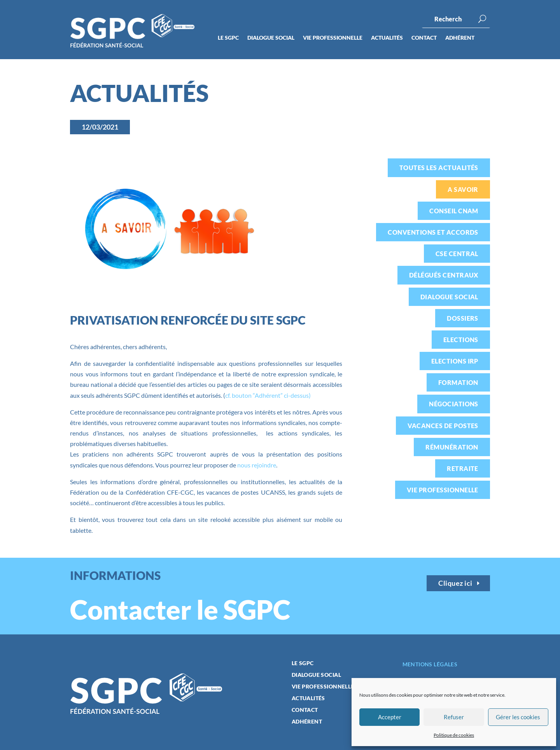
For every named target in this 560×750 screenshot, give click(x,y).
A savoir (463, 189)
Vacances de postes (443, 426)
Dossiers (463, 318)
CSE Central (457, 254)
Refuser (454, 717)
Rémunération (452, 447)
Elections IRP (455, 361)
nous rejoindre (257, 465)
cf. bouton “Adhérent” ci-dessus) (268, 395)
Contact (424, 38)
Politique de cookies (454, 735)
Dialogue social (271, 38)
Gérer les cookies (518, 717)
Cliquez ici (455, 583)
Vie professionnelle (333, 38)
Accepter (390, 717)
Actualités (387, 38)
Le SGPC (228, 38)
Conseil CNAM (454, 211)
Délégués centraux (444, 275)
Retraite (463, 468)
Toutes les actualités (439, 168)
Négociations (454, 404)
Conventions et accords (433, 232)
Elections (461, 340)
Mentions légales (430, 664)
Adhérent (460, 38)
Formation (458, 382)
